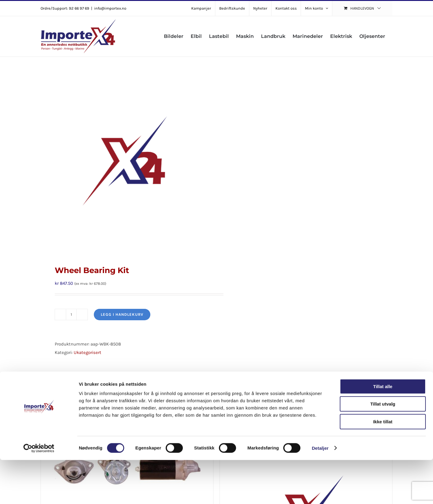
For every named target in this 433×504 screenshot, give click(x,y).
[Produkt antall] (71, 315)
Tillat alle (383, 430)
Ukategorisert (88, 352)
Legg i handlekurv (122, 314)
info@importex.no (110, 8)
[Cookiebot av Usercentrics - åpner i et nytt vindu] (39, 492)
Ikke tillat (383, 466)
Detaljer (320, 492)
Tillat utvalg (383, 448)
